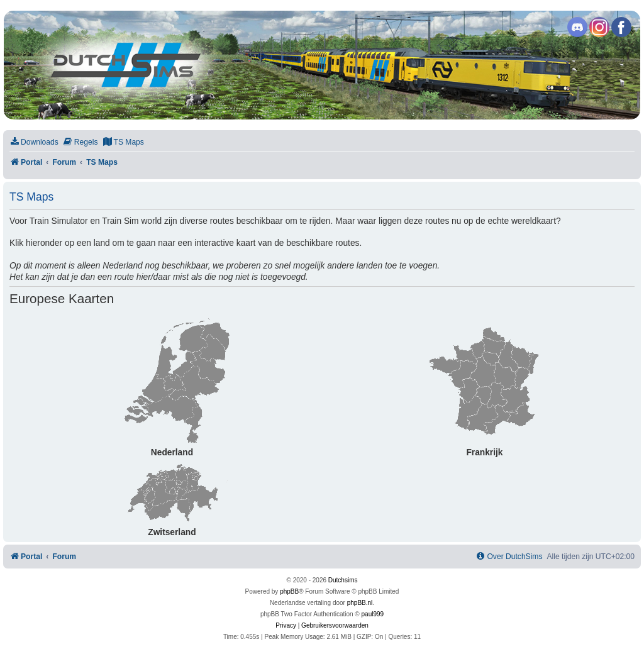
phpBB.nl (360, 603)
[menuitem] (34, 142)
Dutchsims (343, 580)
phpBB (289, 591)
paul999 (373, 614)
